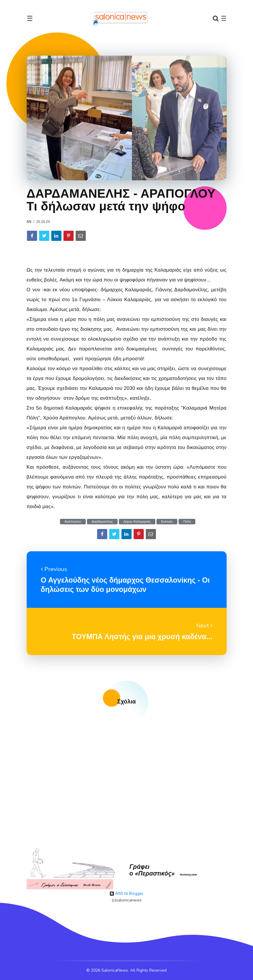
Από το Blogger (127, 893)
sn (29, 222)
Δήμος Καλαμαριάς (137, 522)
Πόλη (187, 522)
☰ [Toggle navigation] (30, 19)
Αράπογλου (73, 522)
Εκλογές (167, 522)
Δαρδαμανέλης (102, 522)
